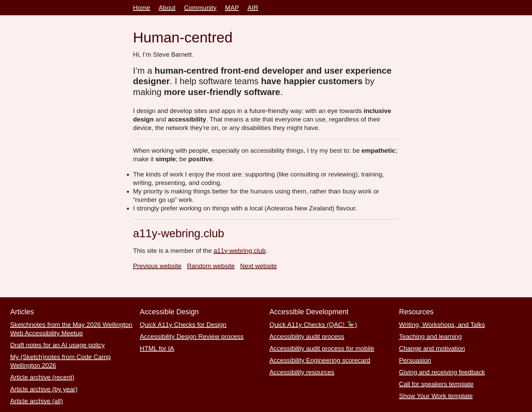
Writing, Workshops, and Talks (442, 325)
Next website (259, 266)
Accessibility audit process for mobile (322, 348)
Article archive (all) (37, 401)
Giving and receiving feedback (442, 372)
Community (200, 8)
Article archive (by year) (44, 389)
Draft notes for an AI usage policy (58, 345)
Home (141, 8)
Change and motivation (432, 348)
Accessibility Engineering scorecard (320, 360)
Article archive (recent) (42, 377)
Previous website (157, 266)
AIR (253, 8)
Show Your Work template (436, 396)
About (167, 8)
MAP (232, 8)
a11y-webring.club (239, 251)
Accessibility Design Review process (192, 336)
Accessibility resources (302, 372)
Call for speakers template (436, 384)
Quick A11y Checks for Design (183, 325)
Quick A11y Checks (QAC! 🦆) (313, 325)
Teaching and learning (430, 336)
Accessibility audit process (307, 336)
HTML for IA (157, 348)
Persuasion (415, 360)
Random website (211, 266)
